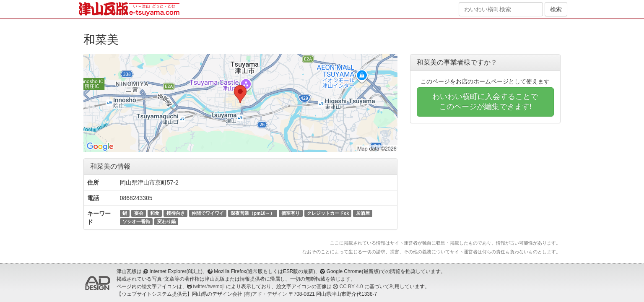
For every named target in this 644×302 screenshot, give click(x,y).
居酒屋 (363, 213)
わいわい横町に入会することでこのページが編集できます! (485, 102)
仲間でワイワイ (208, 213)
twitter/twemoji (209, 286)
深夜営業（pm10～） (252, 213)
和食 (155, 213)
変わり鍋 (166, 221)
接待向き (176, 213)
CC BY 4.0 (351, 286)
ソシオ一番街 (136, 221)
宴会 (139, 213)
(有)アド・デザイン (265, 294)
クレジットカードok (328, 213)
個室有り (291, 213)
